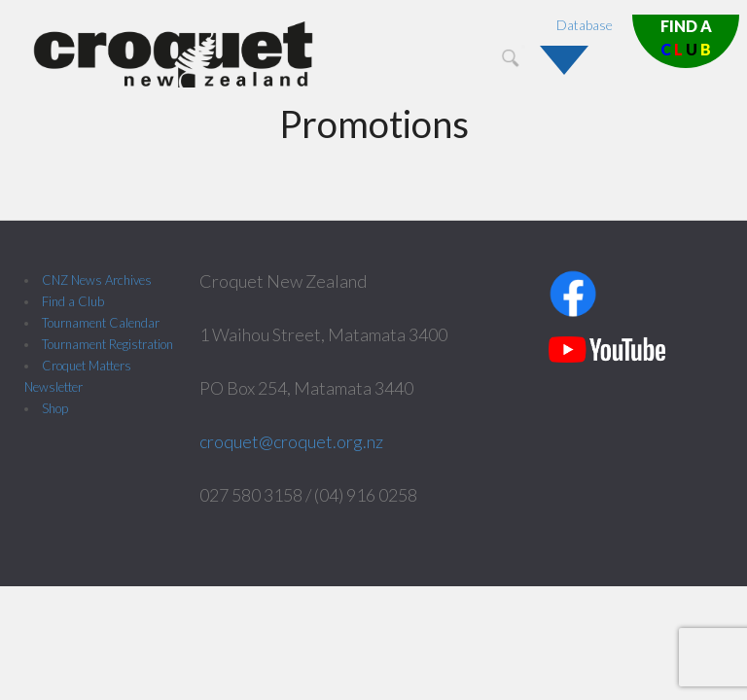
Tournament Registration (107, 344)
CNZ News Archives (97, 280)
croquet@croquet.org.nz (291, 441)
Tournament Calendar (101, 323)
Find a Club (73, 301)
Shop (55, 408)
